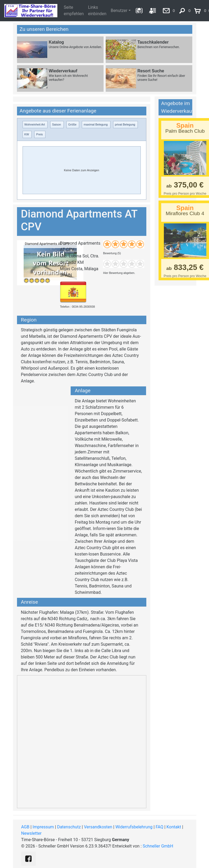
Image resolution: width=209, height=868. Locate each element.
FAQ (159, 827)
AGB (25, 827)
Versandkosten (98, 827)
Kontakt (174, 827)
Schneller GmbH (158, 846)
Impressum (43, 827)
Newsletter (31, 833)
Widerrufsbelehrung (134, 827)
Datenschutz (69, 827)
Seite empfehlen (74, 11)
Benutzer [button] (119, 11)
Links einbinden (97, 11)
